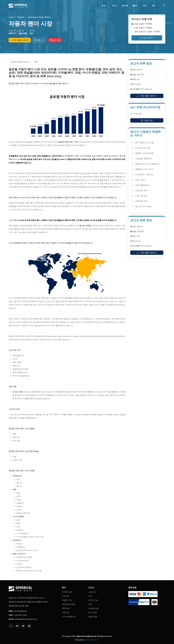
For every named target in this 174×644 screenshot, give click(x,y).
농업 (90, 604)
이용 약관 (65, 612)
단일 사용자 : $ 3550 (143, 24)
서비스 (145, 6)
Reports (21, 17)
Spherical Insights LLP (92, 640)
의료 (90, 596)
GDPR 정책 (66, 608)
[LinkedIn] (29, 626)
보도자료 (125, 6)
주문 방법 (65, 596)
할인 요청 (55, 40)
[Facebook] (17, 626)
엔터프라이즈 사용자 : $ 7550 (147, 32)
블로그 (135, 6)
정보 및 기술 (93, 600)
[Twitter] (11, 626)
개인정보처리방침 (69, 604)
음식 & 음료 (93, 612)
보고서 (114, 6)
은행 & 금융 (93, 617)
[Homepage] (34, 589)
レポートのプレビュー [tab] (20, 62)
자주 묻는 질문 (67, 592)
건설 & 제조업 (94, 608)
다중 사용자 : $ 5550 (143, 28)
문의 (153, 6)
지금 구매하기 (147, 38)
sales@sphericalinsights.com (26, 619)
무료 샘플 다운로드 (20, 40)
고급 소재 (92, 592)
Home (11, 17)
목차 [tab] (36, 62)
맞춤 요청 (40, 40)
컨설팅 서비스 (67, 600)
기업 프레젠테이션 (69, 617)
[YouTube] (23, 626)
